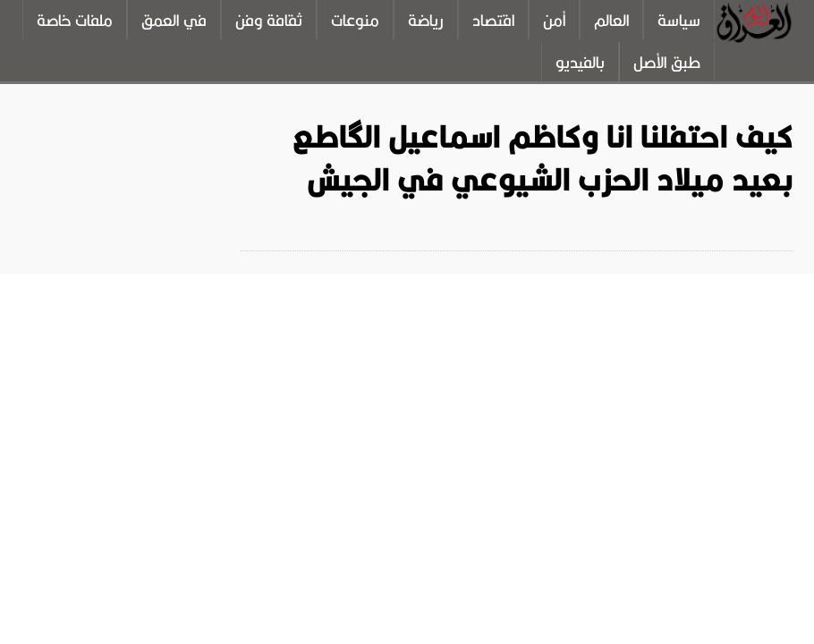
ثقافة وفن (269, 21)
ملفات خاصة (75, 21)
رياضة (426, 21)
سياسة (679, 21)
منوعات (355, 21)
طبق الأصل (667, 63)
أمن (554, 21)
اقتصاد (493, 21)
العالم (611, 21)
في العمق (174, 21)
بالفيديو (580, 63)
